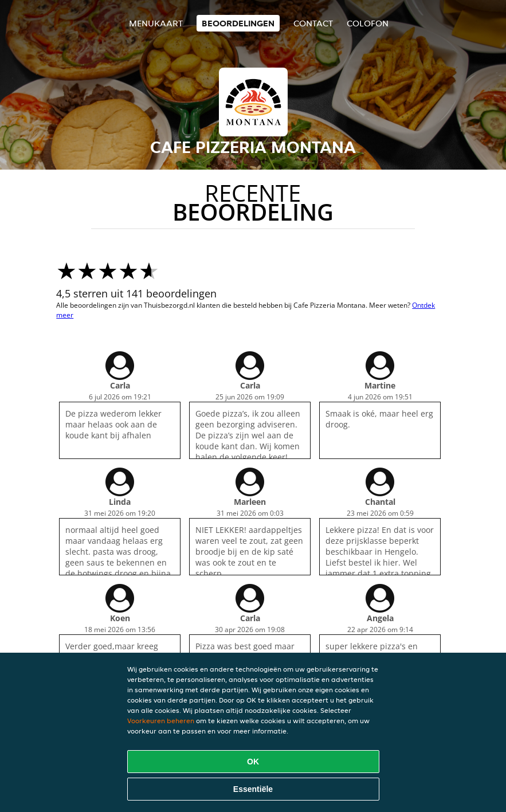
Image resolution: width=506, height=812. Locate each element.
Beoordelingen (238, 23)
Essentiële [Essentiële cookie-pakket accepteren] (253, 789)
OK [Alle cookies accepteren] (253, 762)
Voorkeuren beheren (161, 721)
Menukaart (156, 23)
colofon (368, 23)
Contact (313, 23)
